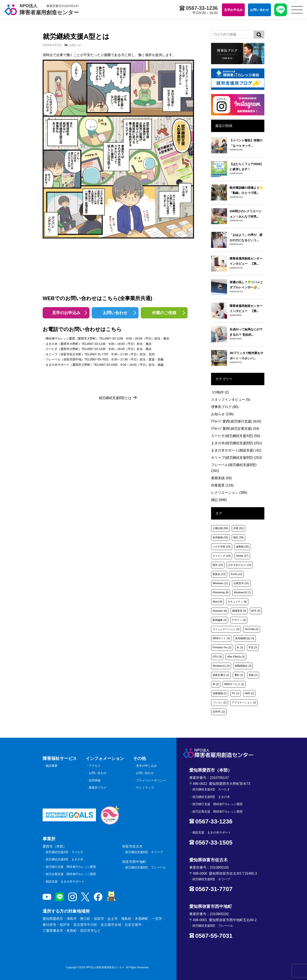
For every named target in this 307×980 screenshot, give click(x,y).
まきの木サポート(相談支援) (236, 450)
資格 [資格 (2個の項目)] (253, 675)
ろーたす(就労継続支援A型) (236, 436)
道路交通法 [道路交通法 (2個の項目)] (221, 675)
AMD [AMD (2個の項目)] (249, 693)
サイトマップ (145, 788)
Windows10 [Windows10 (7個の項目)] (242, 592)
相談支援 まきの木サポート (65, 881)
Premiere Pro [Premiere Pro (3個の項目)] (222, 648)
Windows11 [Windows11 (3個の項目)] (221, 666)
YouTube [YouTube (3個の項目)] (251, 629)
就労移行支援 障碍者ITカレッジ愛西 (71, 867)
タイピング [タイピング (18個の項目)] (222, 556)
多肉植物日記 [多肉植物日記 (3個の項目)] (245, 638)
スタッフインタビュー (231, 400)
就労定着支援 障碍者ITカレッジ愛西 (71, 874)
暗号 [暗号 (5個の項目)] (256, 611)
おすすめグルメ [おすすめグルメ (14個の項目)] (240, 565)
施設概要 (52, 766)
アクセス (95, 766)
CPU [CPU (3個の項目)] (217, 657)
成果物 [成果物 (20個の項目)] (242, 547)
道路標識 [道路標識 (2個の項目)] (220, 693)
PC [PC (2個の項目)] (235, 693)
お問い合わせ (115, 313)
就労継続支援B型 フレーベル (146, 867)
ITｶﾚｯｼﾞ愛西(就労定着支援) (235, 429)
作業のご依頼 (164, 313)
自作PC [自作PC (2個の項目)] (219, 712)
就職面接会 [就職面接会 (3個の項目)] (243, 666)
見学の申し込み (146, 766)
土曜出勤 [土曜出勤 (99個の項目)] (220, 528)
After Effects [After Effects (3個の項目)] (236, 657)
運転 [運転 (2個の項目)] (239, 675)
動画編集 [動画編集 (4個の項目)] (220, 620)
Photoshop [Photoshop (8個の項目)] (221, 592)
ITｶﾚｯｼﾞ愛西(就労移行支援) (236, 421)
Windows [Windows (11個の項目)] (220, 583)
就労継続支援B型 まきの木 (64, 859)
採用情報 (95, 780)
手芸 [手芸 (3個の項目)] (253, 648)
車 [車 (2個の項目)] (216, 684)
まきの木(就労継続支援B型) (237, 443)
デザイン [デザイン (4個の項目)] (239, 620)
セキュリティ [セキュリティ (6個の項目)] (237, 602)
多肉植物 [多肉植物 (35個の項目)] (220, 537)
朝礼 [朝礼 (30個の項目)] (238, 537)
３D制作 (220, 392)
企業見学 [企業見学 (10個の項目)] (241, 583)
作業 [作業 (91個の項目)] (238, 528)
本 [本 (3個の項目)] (240, 648)
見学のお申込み (66, 313)
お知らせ (75, 45)
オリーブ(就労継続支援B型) (237, 458)
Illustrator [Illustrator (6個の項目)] (220, 611)
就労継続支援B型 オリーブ (144, 852)
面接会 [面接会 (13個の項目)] (219, 574)
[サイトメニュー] (297, 10)
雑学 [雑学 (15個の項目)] (218, 565)
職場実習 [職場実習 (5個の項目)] (239, 611)
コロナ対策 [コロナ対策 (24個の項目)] (222, 547)
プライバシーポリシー (151, 780)
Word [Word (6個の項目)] (217, 602)
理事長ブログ (225, 407)
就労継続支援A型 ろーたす (64, 852)
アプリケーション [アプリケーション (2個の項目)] (244, 703)
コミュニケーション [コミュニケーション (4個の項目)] (226, 629)
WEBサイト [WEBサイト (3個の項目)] (221, 638)
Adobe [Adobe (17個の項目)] (242, 556)
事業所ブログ (98, 788)
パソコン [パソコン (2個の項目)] (220, 703)
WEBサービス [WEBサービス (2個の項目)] (234, 684)
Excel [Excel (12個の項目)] (236, 574)
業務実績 (221, 478)
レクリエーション (229, 493)
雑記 (219, 500)
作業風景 (222, 485)
